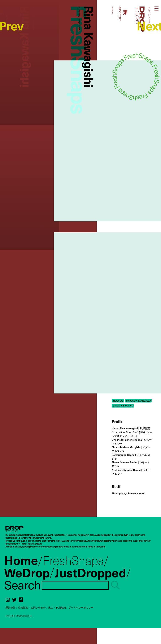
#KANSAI (118, 401)
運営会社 (10, 607)
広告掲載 (23, 607)
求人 (51, 607)
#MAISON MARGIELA (138, 401)
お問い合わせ (38, 607)
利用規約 (61, 607)
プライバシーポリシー (81, 607)
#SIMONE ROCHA (123, 405)
